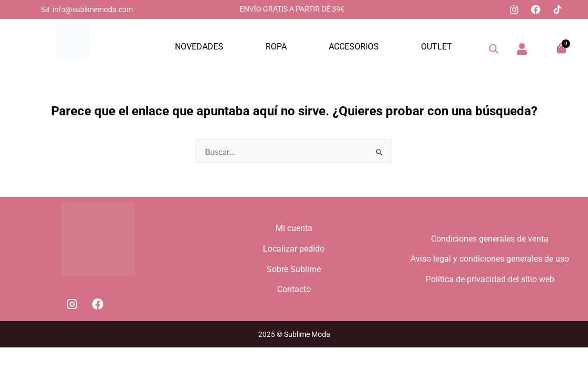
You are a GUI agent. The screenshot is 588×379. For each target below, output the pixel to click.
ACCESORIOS (354, 47)
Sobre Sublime (294, 269)
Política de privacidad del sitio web (490, 280)
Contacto (294, 290)
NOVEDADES (199, 47)
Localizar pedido (294, 248)
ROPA (276, 47)
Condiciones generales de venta (490, 238)
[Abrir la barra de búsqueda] (494, 49)
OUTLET (437, 47)
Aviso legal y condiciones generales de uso (490, 259)
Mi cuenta (294, 227)
